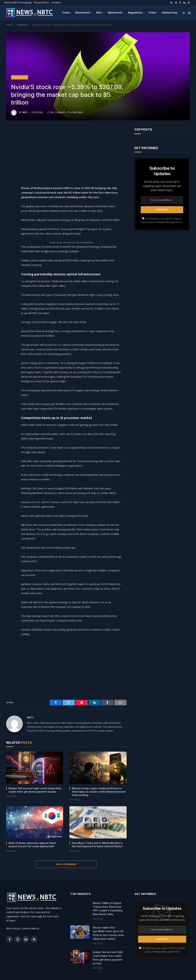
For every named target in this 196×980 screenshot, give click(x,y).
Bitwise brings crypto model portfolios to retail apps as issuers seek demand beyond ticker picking (99, 792)
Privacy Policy (41, 3)
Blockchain (83, 13)
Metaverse (115, 13)
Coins (66, 13)
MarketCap (170, 13)
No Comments (57, 112)
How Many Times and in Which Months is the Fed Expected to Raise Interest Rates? (97, 845)
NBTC (25, 112)
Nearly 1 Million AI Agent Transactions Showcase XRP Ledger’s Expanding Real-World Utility (108, 909)
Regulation (135, 13)
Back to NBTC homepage (18, 3)
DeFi (99, 13)
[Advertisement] (76, 152)
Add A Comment (66, 864)
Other (152, 13)
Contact (56, 3)
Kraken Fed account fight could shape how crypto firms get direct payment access (35, 790)
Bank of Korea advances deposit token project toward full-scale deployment (32, 845)
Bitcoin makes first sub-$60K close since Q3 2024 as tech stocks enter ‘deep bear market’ (108, 933)
